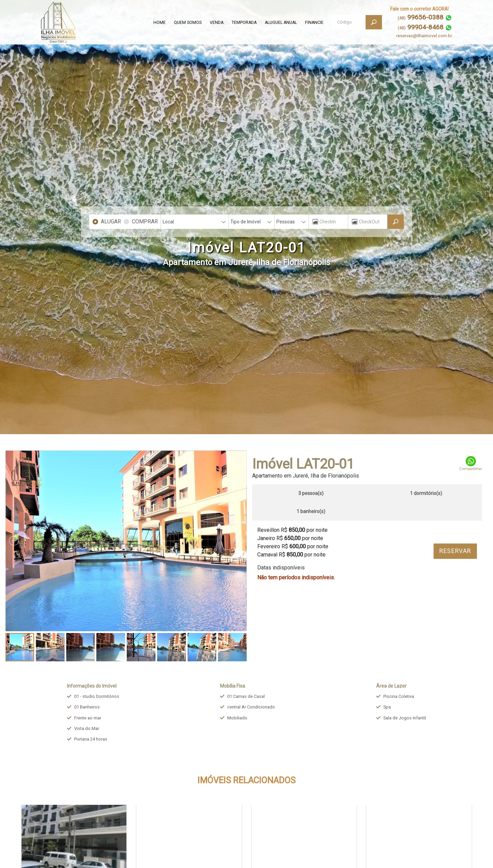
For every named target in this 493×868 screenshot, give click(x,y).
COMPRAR (145, 222)
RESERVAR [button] (455, 551)
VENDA (217, 23)
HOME (160, 23)
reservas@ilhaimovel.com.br (424, 36)
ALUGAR (111, 222)
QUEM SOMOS (188, 23)
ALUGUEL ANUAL (281, 23)
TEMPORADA (244, 23)
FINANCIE (314, 23)
